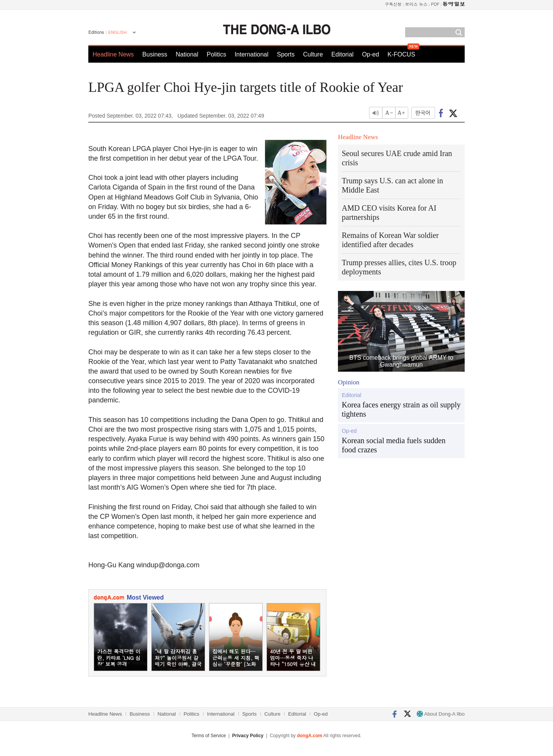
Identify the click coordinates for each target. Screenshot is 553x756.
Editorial (343, 54)
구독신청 (393, 4)
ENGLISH (118, 32)
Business (155, 54)
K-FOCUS (401, 54)
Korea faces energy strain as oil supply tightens (401, 409)
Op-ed (371, 54)
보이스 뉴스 (416, 4)
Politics (216, 54)
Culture (313, 54)
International (252, 54)
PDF (435, 4)
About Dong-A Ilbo (441, 714)
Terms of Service (209, 736)
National (187, 54)
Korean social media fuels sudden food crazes (394, 445)
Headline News (113, 54)
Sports (286, 54)
